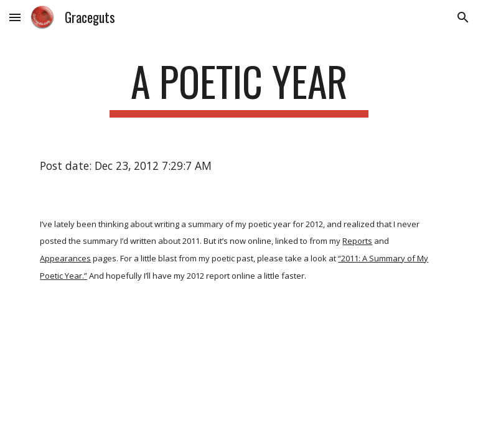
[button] (15, 17)
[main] (239, 87)
